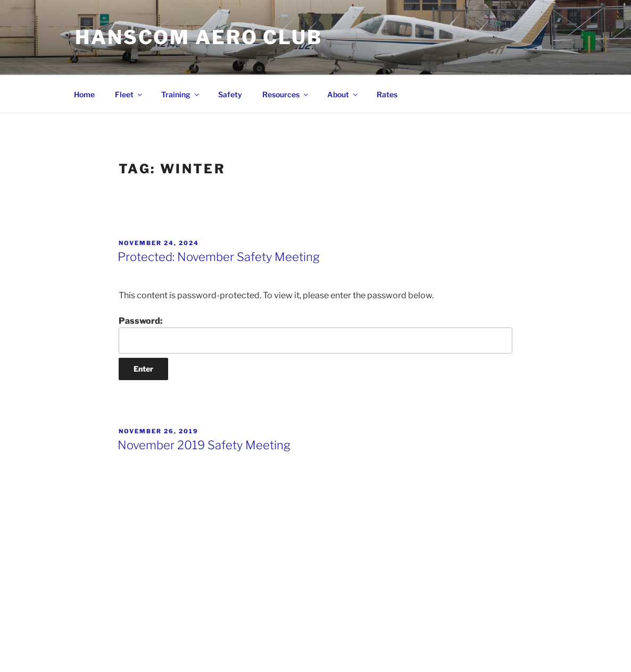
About (343, 94)
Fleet (129, 94)
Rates (387, 94)
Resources (286, 94)
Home (84, 94)
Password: (315, 334)
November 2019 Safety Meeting (204, 445)
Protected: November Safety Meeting (219, 257)
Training (181, 94)
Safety (230, 94)
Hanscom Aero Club (199, 37)
